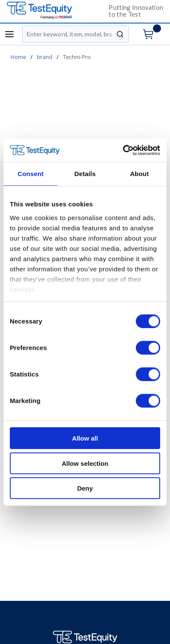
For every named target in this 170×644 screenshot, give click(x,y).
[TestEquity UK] (51, 11)
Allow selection (85, 463)
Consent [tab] (31, 174)
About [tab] (139, 174)
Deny (85, 488)
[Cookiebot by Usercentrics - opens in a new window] (123, 150)
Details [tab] (85, 174)
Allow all (85, 438)
